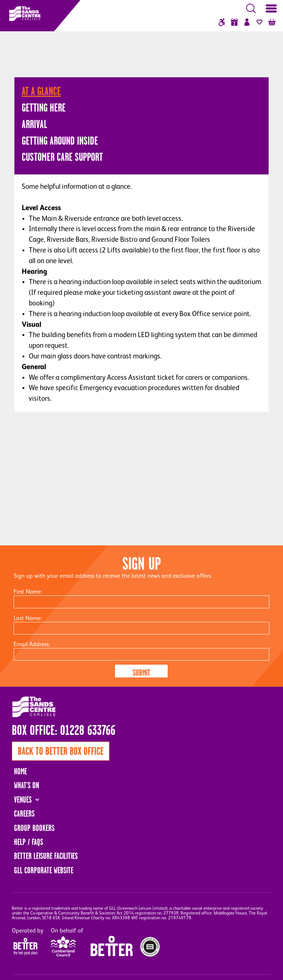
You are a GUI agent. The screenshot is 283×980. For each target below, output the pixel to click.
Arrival (34, 124)
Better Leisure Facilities (46, 856)
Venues (23, 800)
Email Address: (32, 645)
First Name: (28, 592)
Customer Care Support (62, 157)
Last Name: (28, 619)
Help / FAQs (29, 842)
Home (20, 771)
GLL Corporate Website (44, 870)
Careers (24, 814)
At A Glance (41, 91)
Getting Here (44, 107)
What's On (27, 785)
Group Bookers (34, 828)
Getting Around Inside (60, 141)
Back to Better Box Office (61, 751)
